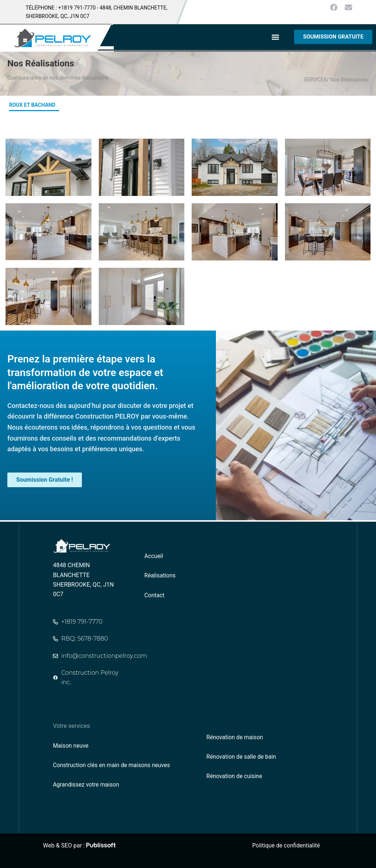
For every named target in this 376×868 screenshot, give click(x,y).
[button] (275, 37)
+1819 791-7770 (77, 8)
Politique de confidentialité (287, 845)
